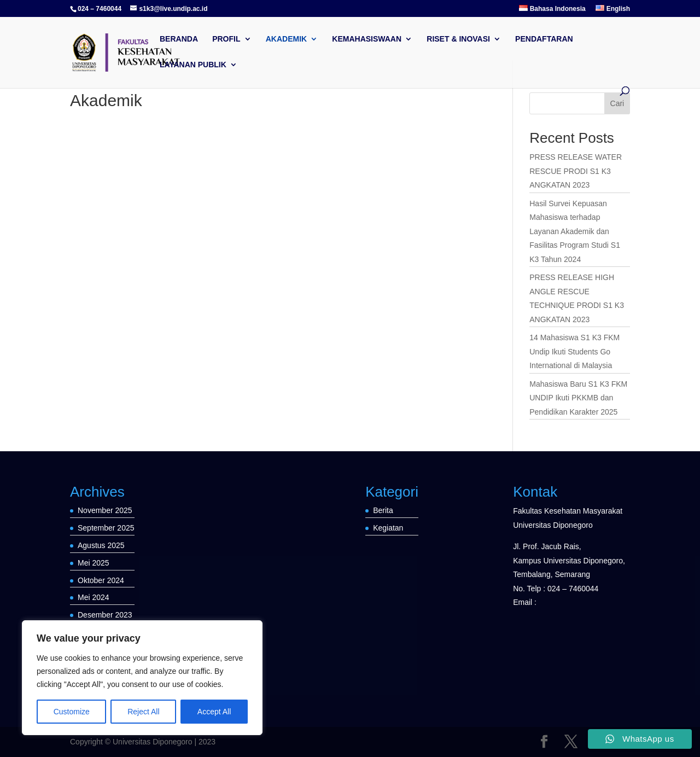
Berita (383, 510)
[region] (142, 678)
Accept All (214, 712)
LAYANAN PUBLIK (193, 65)
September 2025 (106, 528)
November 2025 (105, 510)
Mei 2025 (94, 563)
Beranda (179, 39)
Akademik (286, 39)
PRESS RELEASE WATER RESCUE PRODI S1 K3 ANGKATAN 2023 (576, 171)
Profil (226, 39)
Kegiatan (388, 528)
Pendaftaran (544, 39)
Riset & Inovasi (458, 39)
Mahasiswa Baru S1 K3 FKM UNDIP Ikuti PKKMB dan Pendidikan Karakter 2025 (578, 398)
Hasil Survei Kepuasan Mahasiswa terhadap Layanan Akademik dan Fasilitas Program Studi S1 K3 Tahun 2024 (575, 231)
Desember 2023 (105, 615)
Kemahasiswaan (367, 39)
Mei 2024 (94, 597)
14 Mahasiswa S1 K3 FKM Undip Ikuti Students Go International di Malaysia (574, 351)
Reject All (143, 712)
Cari (617, 103)
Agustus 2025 (101, 545)
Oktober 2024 (101, 580)
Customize (72, 712)
